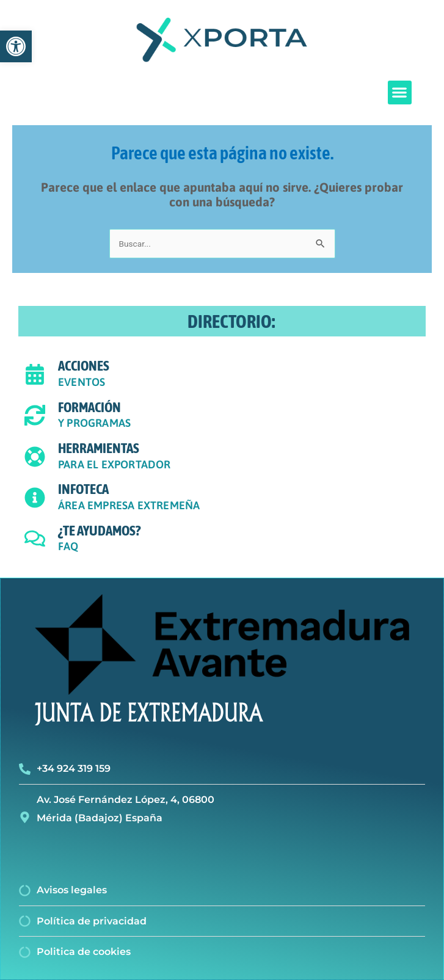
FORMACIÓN (89, 407)
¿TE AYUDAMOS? (99, 531)
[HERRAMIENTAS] (35, 457)
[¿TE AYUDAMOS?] (35, 539)
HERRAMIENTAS (99, 448)
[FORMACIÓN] (35, 415)
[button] (400, 93)
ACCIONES (84, 366)
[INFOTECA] (35, 498)
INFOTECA (83, 489)
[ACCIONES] (35, 374)
